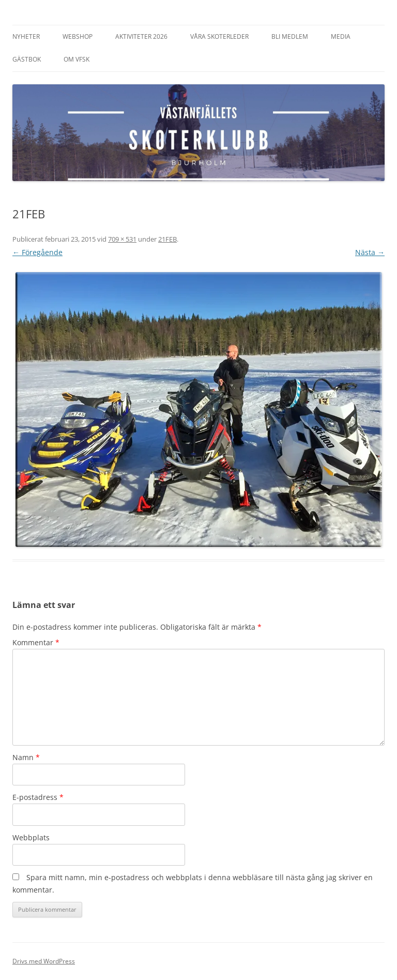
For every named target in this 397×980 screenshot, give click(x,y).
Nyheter (26, 36)
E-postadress (38, 797)
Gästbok (27, 59)
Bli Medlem (290, 36)
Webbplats (31, 837)
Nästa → (370, 252)
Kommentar (36, 642)
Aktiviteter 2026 (141, 36)
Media (341, 36)
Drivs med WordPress (44, 961)
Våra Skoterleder (219, 36)
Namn (26, 757)
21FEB (167, 239)
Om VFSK (77, 59)
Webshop (78, 36)
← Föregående (37, 252)
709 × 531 (122, 239)
